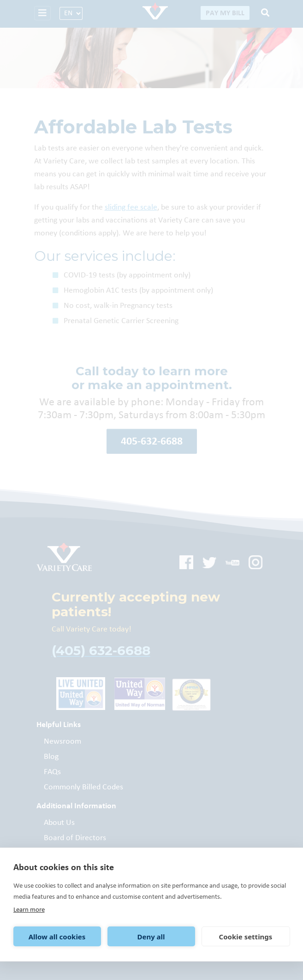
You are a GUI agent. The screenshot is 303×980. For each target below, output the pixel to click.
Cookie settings (246, 937)
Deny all (151, 937)
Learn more (29, 910)
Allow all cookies (57, 937)
